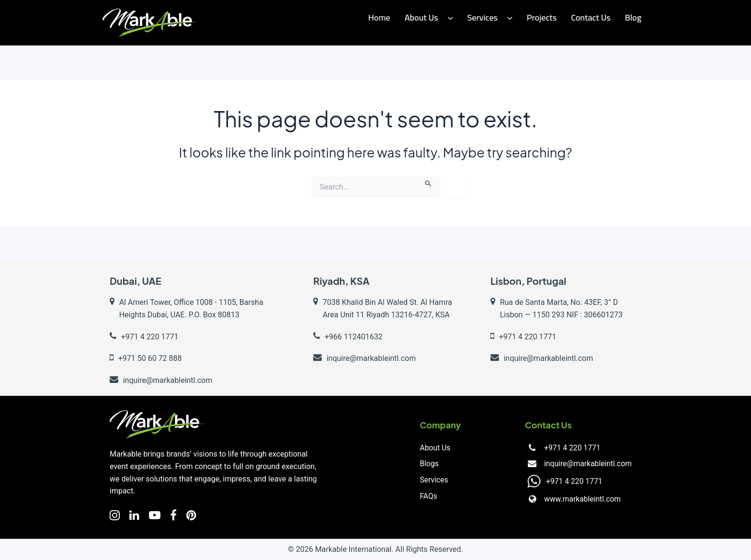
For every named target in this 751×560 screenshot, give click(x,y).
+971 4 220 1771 (571, 448)
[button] (448, 18)
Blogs (430, 464)
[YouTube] (155, 515)
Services (489, 17)
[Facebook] (173, 515)
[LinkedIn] (134, 515)
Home (379, 17)
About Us (429, 17)
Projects (542, 17)
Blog (633, 17)
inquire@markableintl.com (587, 464)
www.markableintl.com (581, 499)
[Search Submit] (428, 182)
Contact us (591, 17)
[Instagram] (115, 515)
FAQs (429, 497)
